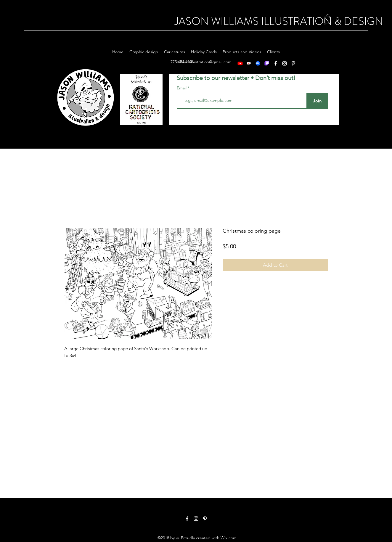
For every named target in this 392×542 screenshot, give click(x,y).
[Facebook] (187, 519)
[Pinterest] (205, 519)
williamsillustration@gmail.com (204, 62)
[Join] (317, 101)
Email (182, 88)
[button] (328, 19)
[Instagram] (196, 519)
